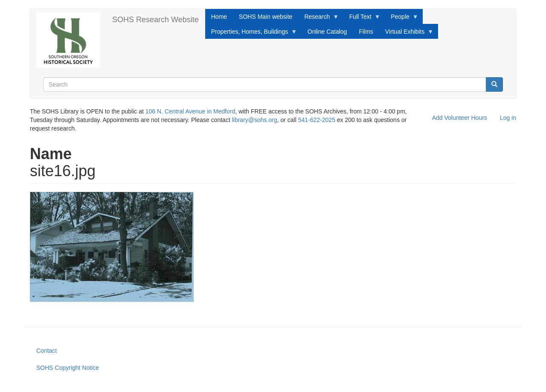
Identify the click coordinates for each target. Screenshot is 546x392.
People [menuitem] (402, 19)
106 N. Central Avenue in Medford (190, 111)
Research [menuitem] (318, 19)
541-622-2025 (317, 120)
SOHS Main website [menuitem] (266, 17)
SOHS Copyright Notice (68, 368)
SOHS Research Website (155, 20)
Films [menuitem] (366, 32)
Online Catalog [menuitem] (327, 32)
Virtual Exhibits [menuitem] (406, 34)
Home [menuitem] (219, 17)
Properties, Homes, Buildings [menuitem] (251, 34)
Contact (46, 351)
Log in (508, 118)
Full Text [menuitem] (362, 19)
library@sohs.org (255, 120)
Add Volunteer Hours (460, 118)
